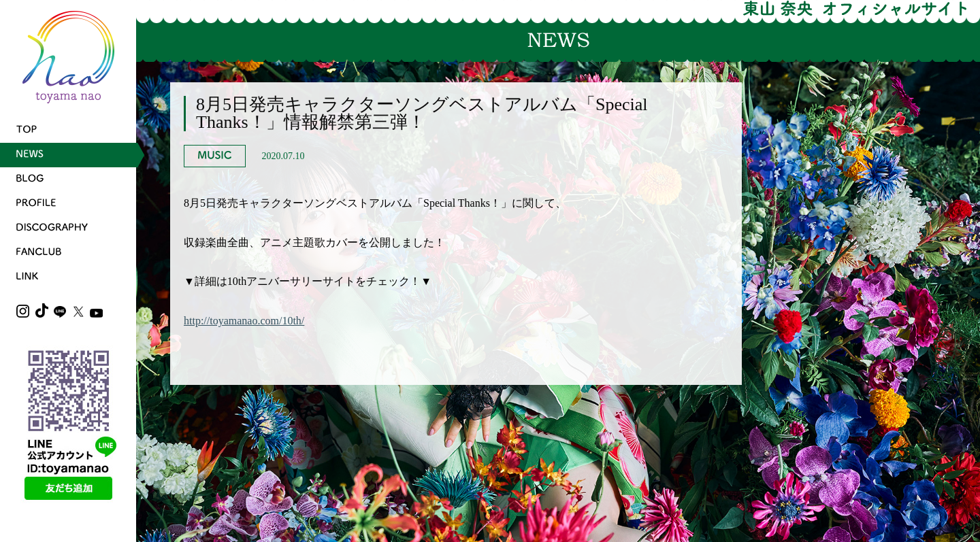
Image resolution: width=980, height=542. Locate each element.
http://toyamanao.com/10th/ (244, 321)
